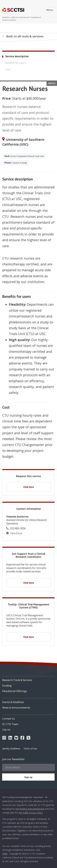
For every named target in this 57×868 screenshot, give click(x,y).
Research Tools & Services (17, 680)
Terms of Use (30, 749)
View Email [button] (14, 533)
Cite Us (6, 730)
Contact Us (9, 719)
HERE (5, 854)
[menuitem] (28, 679)
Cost (8, 69)
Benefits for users (16, 63)
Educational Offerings (15, 691)
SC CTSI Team (10, 724)
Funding (7, 686)
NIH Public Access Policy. (31, 813)
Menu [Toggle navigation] (50, 10)
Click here (29, 487)
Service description (17, 56)
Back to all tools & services (25, 36)
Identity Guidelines (11, 749)
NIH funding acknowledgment (30, 809)
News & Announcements (16, 708)
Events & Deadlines (13, 702)
